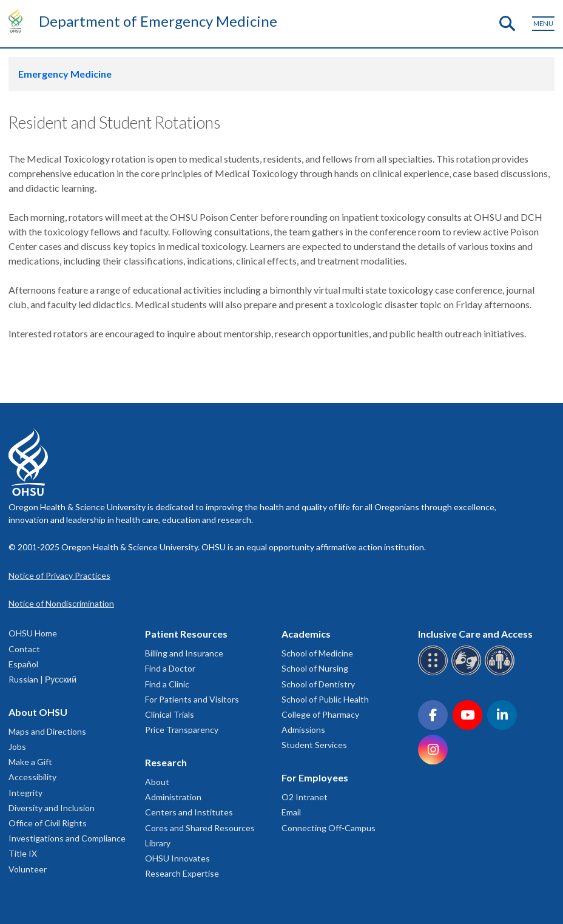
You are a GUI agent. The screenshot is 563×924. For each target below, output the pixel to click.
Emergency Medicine (65, 74)
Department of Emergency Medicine (158, 21)
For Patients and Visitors (192, 699)
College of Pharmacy (320, 714)
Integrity (25, 793)
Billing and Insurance (184, 653)
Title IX (23, 853)
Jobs (17, 747)
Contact (24, 649)
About (157, 782)
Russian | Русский (42, 679)
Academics (306, 634)
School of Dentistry (318, 684)
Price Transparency (182, 730)
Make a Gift (30, 762)
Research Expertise (182, 873)
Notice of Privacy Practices (59, 575)
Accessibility (32, 777)
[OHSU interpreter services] (501, 673)
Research (166, 762)
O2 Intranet (305, 797)
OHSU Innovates (177, 858)
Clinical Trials (170, 714)
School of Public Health (325, 699)
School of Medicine (317, 653)
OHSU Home (33, 633)
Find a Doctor (170, 668)
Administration (173, 797)
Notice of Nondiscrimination (61, 603)
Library (158, 843)
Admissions (303, 730)
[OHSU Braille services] (435, 673)
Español (23, 664)
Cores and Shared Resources (200, 828)
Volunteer (28, 869)
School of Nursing (315, 668)
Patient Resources (186, 634)
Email (291, 812)
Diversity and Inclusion (52, 808)
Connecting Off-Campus (329, 828)
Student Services (314, 745)
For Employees (315, 777)
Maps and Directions (47, 731)
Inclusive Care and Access (475, 634)
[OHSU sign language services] (468, 673)
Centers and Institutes (189, 812)
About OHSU (38, 712)
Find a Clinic (167, 684)
